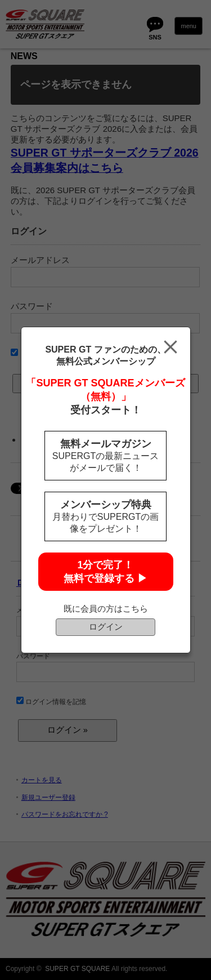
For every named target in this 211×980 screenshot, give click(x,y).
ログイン (106, 627)
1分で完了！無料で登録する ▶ (105, 572)
